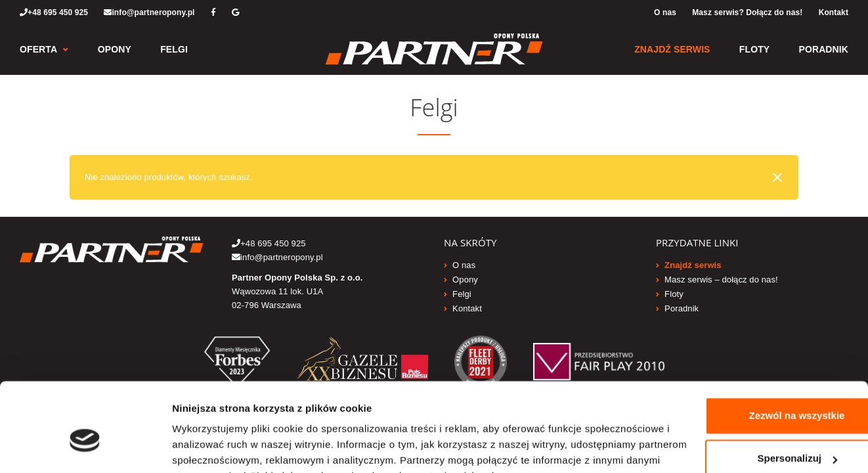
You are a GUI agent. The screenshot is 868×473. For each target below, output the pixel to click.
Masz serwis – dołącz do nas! (721, 280)
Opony (115, 49)
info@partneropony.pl (149, 12)
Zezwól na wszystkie (734, 335)
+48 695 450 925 (54, 12)
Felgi (174, 49)
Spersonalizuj (735, 377)
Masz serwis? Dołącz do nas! (747, 12)
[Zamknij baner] (848, 321)
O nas (665, 12)
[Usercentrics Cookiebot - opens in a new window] (85, 447)
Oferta (38, 49)
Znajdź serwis (672, 49)
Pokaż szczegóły (211, 447)
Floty (754, 49)
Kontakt (834, 12)
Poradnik (824, 49)
